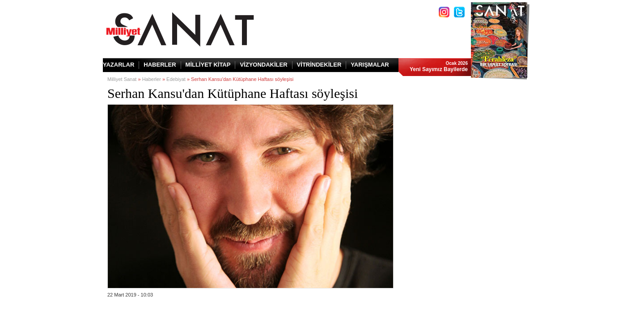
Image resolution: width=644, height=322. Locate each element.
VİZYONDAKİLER (263, 65)
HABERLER (160, 65)
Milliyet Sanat (122, 79)
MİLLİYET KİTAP (208, 65)
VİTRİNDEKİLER (319, 65)
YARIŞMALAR (370, 65)
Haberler (152, 79)
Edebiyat (176, 79)
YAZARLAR (119, 65)
